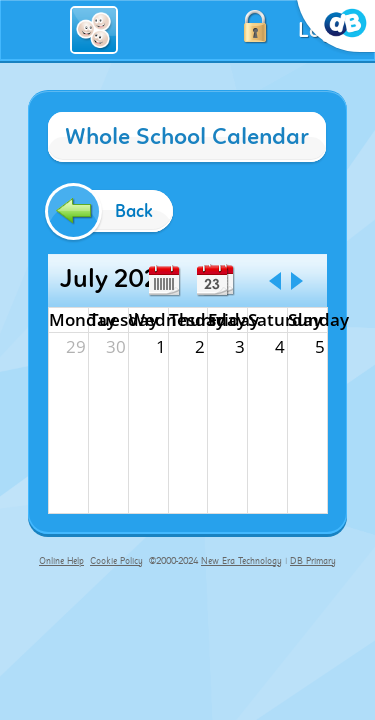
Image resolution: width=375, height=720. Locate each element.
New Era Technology (241, 561)
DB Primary (313, 561)
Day (212, 281)
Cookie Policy (116, 561)
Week (164, 281)
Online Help (61, 561)
